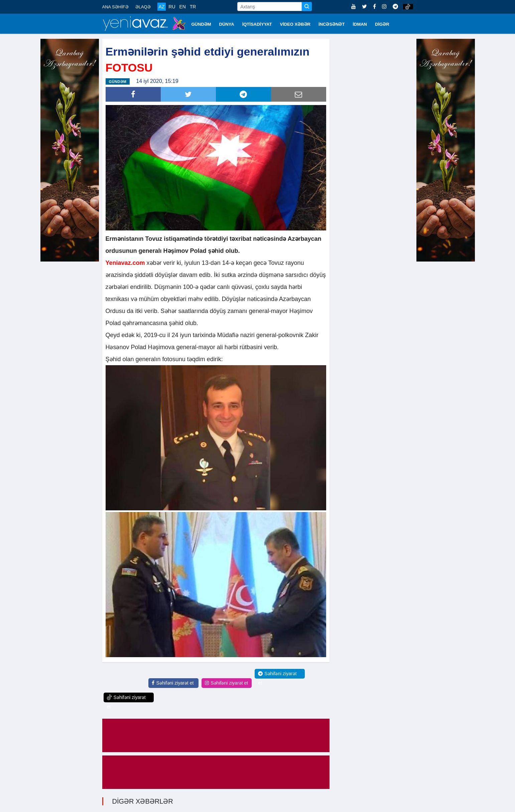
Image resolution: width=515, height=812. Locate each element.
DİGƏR (382, 24)
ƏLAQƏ (143, 7)
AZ (162, 7)
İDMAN (360, 24)
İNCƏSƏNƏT (332, 24)
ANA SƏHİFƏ (115, 7)
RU (172, 7)
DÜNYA (227, 24)
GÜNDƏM (201, 24)
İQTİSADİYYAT (257, 24)
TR (193, 7)
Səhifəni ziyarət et (173, 683)
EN (182, 7)
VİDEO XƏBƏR (295, 24)
